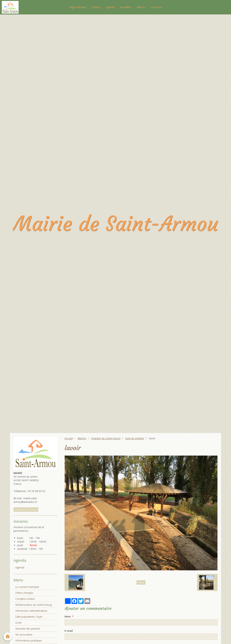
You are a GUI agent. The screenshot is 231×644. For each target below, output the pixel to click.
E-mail (69, 631)
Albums (141, 7)
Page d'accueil (78, 7)
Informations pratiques (29, 640)
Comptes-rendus (25, 599)
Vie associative (24, 635)
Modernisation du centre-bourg (34, 605)
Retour (141, 582)
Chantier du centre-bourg (106, 438)
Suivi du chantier (135, 438)
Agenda (110, 7)
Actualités (126, 7)
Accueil (69, 438)
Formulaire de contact (26, 510)
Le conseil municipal (27, 587)
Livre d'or (156, 7)
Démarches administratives (31, 611)
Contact (96, 7)
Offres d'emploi (24, 593)
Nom (68, 616)
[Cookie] (8, 637)
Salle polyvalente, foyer (29, 617)
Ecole (18, 623)
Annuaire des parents (28, 629)
